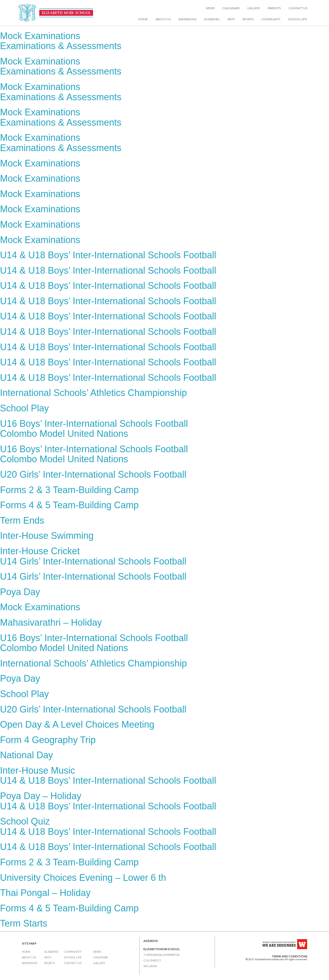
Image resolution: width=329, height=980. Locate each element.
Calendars (231, 8)
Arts (231, 19)
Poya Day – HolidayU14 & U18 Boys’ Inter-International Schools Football (108, 801)
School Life (298, 19)
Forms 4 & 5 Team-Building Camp (69, 505)
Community (271, 19)
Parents (274, 8)
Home (143, 19)
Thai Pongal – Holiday (45, 893)
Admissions (187, 19)
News (210, 8)
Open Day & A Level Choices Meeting (77, 724)
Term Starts (24, 923)
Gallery (254, 8)
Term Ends (22, 520)
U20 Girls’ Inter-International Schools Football (93, 474)
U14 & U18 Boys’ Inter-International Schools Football (108, 255)
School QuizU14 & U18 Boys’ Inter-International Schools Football (108, 826)
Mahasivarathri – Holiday (51, 622)
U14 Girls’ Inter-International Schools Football (93, 576)
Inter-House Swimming (47, 536)
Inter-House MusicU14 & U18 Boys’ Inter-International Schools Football (108, 776)
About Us (163, 19)
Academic (212, 19)
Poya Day (20, 592)
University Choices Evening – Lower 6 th (83, 878)
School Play (24, 408)
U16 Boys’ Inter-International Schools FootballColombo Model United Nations (94, 429)
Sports (248, 19)
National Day (26, 755)
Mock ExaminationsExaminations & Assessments (61, 41)
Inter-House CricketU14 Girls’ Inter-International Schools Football (93, 556)
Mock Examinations (40, 163)
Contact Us (298, 8)
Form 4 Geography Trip (48, 740)
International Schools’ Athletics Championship (93, 393)
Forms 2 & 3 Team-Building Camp (69, 490)
